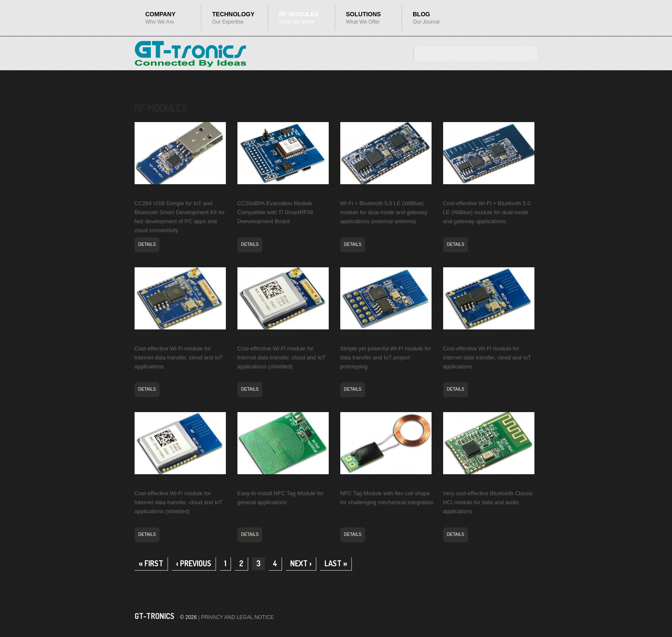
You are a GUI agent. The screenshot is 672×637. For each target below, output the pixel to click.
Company (163, 20)
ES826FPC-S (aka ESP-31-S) (164, 478)
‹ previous (194, 563)
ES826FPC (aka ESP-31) (468, 334)
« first (151, 563)
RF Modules (296, 20)
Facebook (514, 616)
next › (301, 563)
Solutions (363, 20)
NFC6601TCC (354, 478)
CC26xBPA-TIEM (255, 188)
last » (336, 563)
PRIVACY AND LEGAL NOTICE (237, 617)
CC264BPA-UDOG (153, 188)
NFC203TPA (250, 478)
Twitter (530, 616)
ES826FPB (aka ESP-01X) (367, 334)
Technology (229, 20)
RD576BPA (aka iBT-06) (469, 478)
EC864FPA (454, 188)
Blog (435, 18)
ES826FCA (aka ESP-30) (160, 334)
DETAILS (147, 244)
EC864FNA (351, 188)
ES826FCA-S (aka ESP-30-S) (268, 334)
